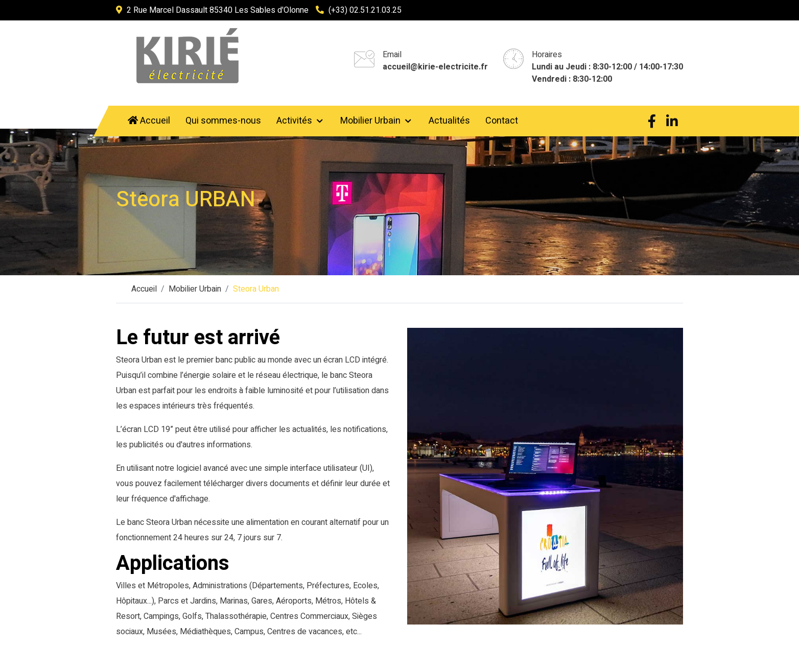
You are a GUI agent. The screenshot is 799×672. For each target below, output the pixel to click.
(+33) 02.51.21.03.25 (365, 10)
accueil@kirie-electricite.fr (435, 67)
